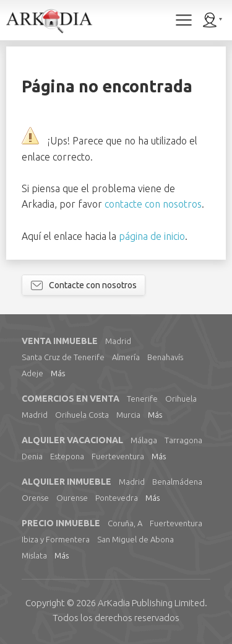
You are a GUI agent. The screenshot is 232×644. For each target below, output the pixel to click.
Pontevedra (117, 498)
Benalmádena (177, 482)
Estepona (67, 456)
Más (58, 373)
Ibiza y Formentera (56, 539)
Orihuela (181, 399)
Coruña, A (125, 523)
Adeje (32, 373)
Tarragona (183, 440)
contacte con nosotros (153, 204)
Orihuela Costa (82, 415)
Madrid (118, 341)
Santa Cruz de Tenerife (63, 357)
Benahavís (165, 357)
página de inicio (152, 236)
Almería (126, 357)
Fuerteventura (118, 456)
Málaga (144, 440)
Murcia (128, 415)
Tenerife (142, 399)
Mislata (34, 555)
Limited (151, 603)
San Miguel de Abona (135, 539)
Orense (35, 498)
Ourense (72, 498)
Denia (32, 456)
